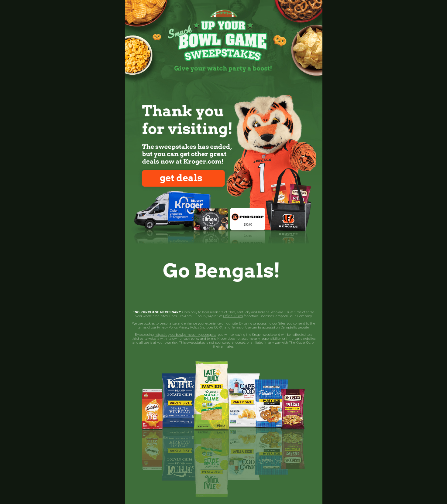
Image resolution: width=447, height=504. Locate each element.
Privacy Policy (167, 327)
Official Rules (233, 316)
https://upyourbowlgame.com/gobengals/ (186, 335)
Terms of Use (241, 327)
